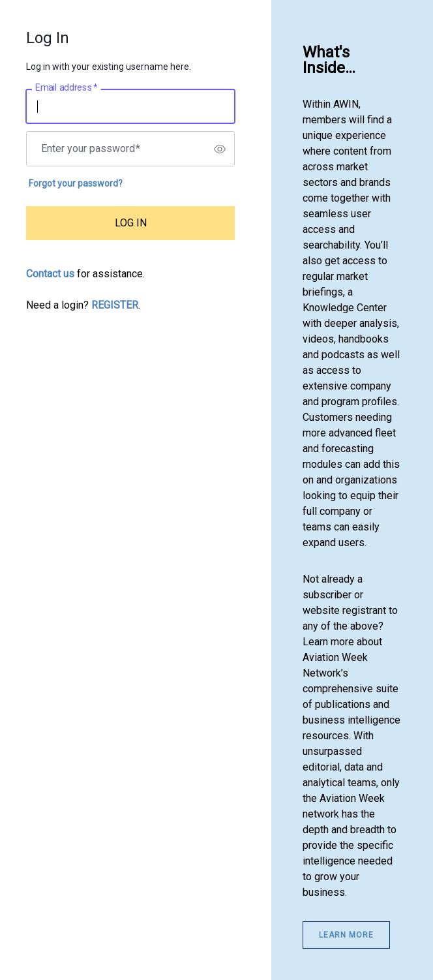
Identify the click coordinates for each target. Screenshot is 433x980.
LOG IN (131, 223)
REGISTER (115, 305)
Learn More (346, 935)
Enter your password (91, 149)
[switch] (220, 149)
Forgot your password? (76, 183)
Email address (66, 88)
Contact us (50, 274)
